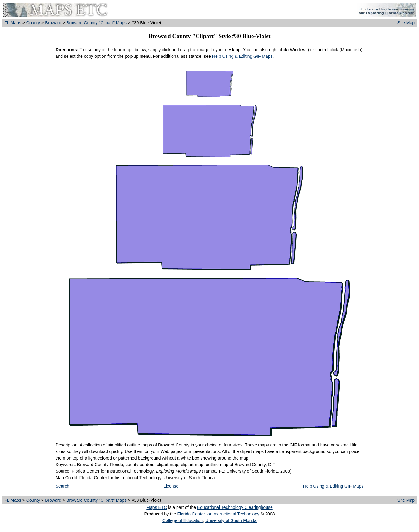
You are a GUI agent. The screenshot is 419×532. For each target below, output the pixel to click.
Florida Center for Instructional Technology (218, 514)
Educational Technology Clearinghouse (235, 507)
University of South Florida (231, 520)
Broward (53, 23)
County (33, 23)
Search (62, 486)
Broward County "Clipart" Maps (96, 23)
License (171, 486)
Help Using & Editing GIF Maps (242, 56)
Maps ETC (157, 507)
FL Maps (13, 23)
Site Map (406, 23)
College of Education (183, 520)
